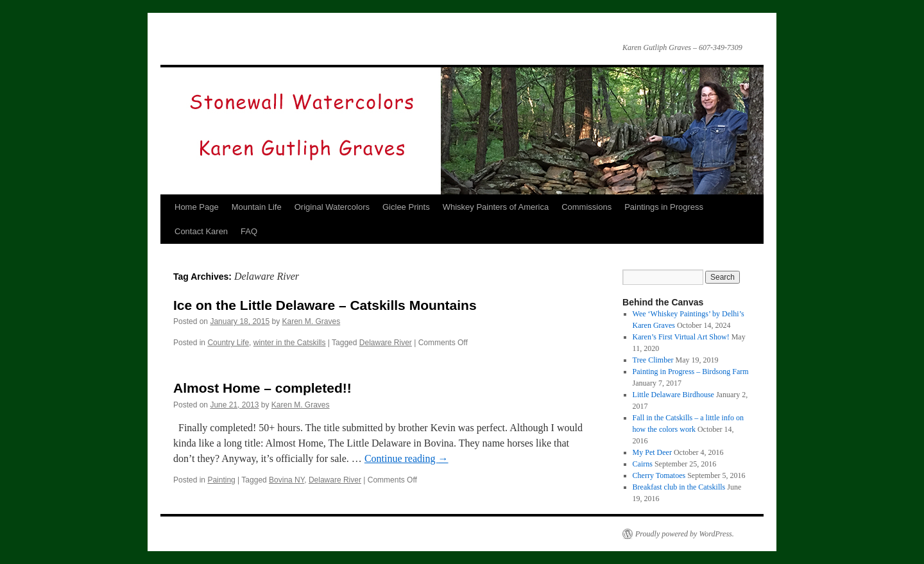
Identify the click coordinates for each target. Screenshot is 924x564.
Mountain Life (257, 207)
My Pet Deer (652, 452)
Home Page (197, 207)
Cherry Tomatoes (659, 475)
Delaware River (386, 343)
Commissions (586, 207)
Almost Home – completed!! (262, 388)
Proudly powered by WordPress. (685, 534)
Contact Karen (201, 231)
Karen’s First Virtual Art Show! (681, 337)
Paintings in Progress (664, 207)
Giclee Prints (406, 207)
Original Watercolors (332, 207)
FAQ (249, 231)
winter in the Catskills (290, 343)
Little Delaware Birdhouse (673, 395)
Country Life (228, 343)
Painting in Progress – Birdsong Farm (691, 372)
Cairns (643, 464)
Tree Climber (653, 360)
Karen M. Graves (312, 321)
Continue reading (406, 458)
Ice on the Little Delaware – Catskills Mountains (325, 305)
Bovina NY (287, 480)
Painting (221, 480)
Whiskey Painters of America (496, 207)
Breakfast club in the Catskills (679, 487)
